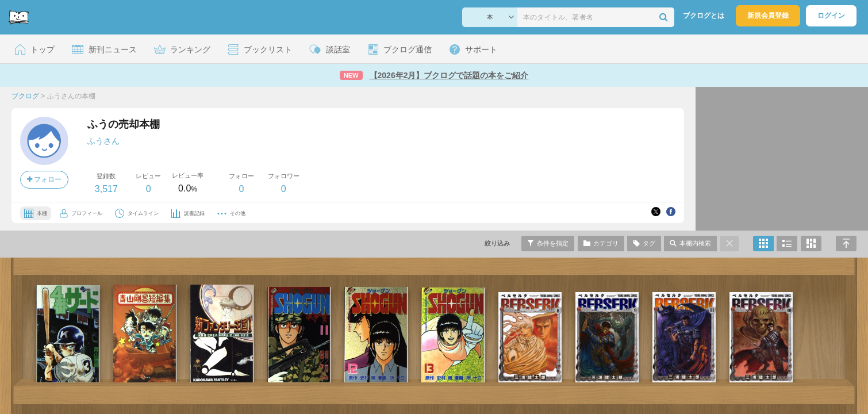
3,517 (106, 189)
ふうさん (103, 141)
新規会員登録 (768, 16)
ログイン (831, 16)
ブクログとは (704, 16)
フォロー (44, 179)
